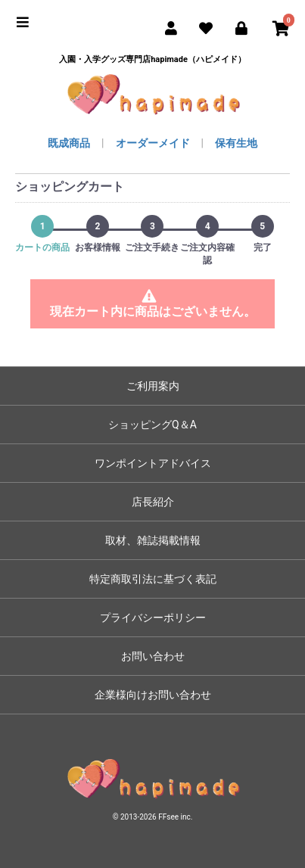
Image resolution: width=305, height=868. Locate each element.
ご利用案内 (153, 386)
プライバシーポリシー (153, 618)
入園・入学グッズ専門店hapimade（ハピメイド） (152, 60)
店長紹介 (153, 502)
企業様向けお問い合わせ (153, 695)
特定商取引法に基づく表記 (153, 579)
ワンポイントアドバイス (153, 463)
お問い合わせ (153, 656)
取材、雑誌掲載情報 (153, 540)
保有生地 (236, 143)
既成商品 (69, 143)
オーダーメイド (153, 143)
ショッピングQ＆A (152, 425)
